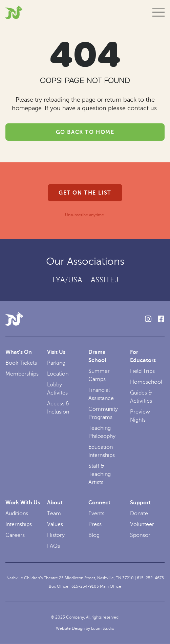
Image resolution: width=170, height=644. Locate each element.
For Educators (143, 356)
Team (54, 514)
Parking (56, 363)
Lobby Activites (57, 389)
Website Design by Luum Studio (85, 628)
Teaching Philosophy (102, 432)
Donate (139, 514)
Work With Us (23, 503)
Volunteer (142, 524)
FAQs (54, 546)
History (56, 535)
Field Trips (142, 371)
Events (96, 514)
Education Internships (102, 451)
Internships (19, 524)
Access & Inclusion (58, 408)
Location (58, 374)
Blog (94, 535)
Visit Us (56, 352)
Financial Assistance (101, 394)
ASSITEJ (105, 280)
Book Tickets (21, 363)
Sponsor (140, 535)
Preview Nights (140, 416)
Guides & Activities (141, 397)
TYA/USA (67, 280)
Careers (15, 535)
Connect (99, 503)
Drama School (97, 356)
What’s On (19, 352)
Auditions (17, 514)
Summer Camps (99, 375)
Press (95, 524)
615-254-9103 (85, 586)
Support (140, 503)
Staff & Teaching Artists (100, 474)
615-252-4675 (150, 578)
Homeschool (146, 382)
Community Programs (103, 413)
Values (55, 524)
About (55, 503)
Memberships (22, 374)
